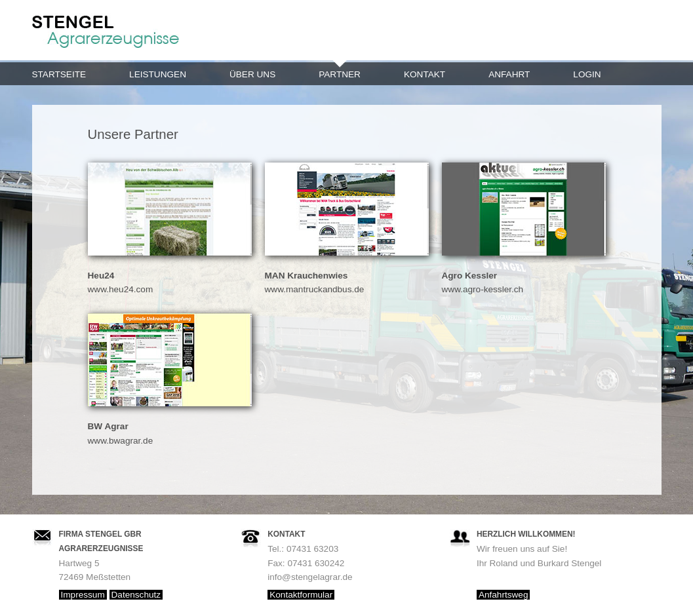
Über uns (252, 74)
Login (587, 74)
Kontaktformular (301, 595)
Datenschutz (136, 595)
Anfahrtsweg (504, 595)
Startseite (59, 74)
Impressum (83, 595)
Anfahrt (509, 74)
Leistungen (158, 74)
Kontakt (425, 74)
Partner (340, 74)
